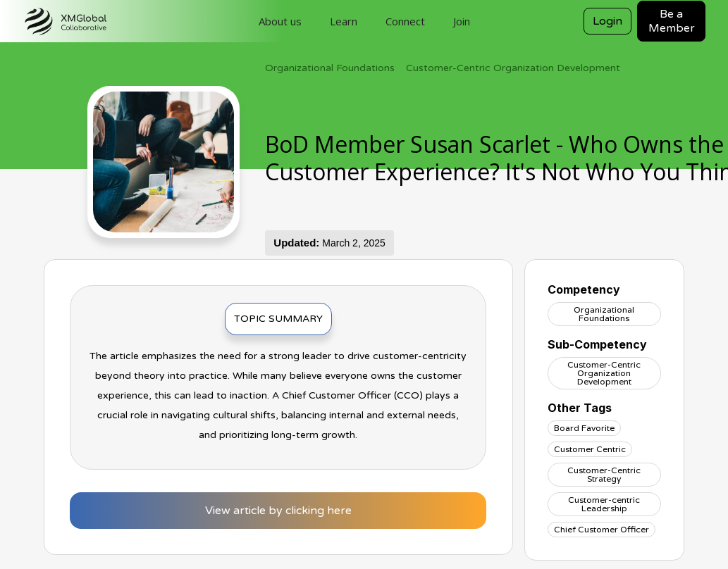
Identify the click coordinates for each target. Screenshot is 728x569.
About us (280, 21)
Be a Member (672, 21)
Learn (344, 21)
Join (462, 21)
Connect (405, 21)
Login (607, 21)
